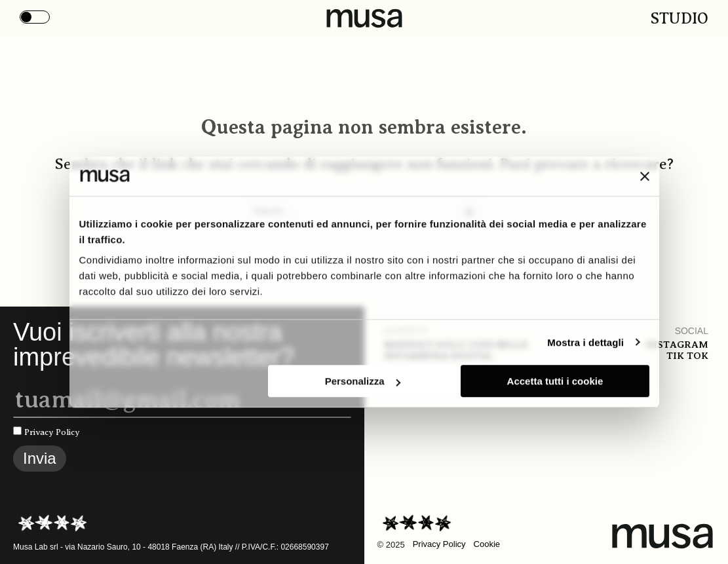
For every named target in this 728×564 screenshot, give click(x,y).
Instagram (677, 345)
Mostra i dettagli (585, 342)
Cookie (487, 544)
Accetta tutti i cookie (555, 381)
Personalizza (363, 381)
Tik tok (687, 356)
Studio (680, 18)
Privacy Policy (52, 432)
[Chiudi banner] (645, 176)
